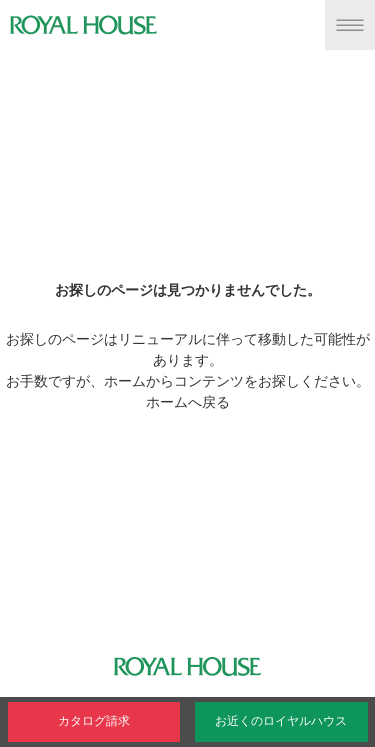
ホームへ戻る (188, 402)
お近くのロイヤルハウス (281, 721)
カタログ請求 (94, 721)
